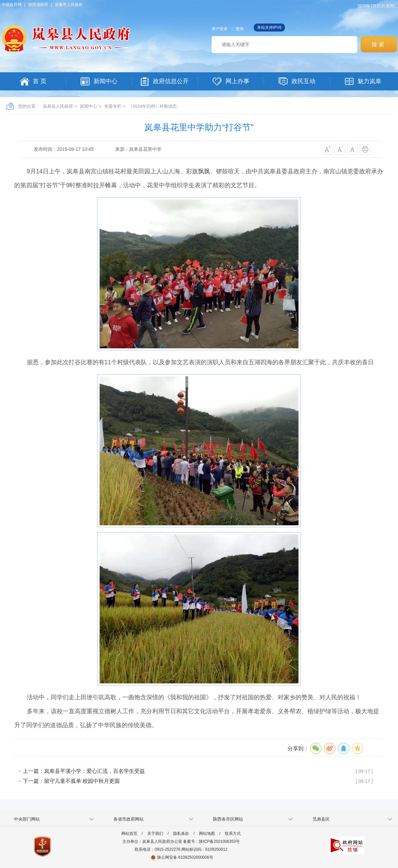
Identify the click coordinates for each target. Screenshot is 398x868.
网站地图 (207, 834)
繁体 (240, 29)
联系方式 (233, 834)
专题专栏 (113, 106)
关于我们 (155, 834)
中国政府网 (12, 5)
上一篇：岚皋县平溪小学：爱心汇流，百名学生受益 (84, 771)
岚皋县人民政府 (58, 106)
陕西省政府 (38, 5)
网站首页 (129, 834)
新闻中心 (89, 106)
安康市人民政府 (69, 5)
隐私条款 (181, 834)
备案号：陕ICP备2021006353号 (211, 841)
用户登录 (220, 29)
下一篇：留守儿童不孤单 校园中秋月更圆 (71, 781)
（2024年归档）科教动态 (153, 106)
